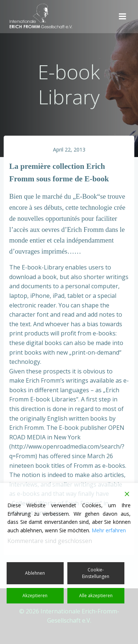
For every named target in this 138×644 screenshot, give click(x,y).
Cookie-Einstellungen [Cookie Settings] (96, 573)
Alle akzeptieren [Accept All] (96, 596)
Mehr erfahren (109, 530)
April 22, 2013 (69, 149)
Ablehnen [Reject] (35, 573)
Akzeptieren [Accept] (35, 596)
